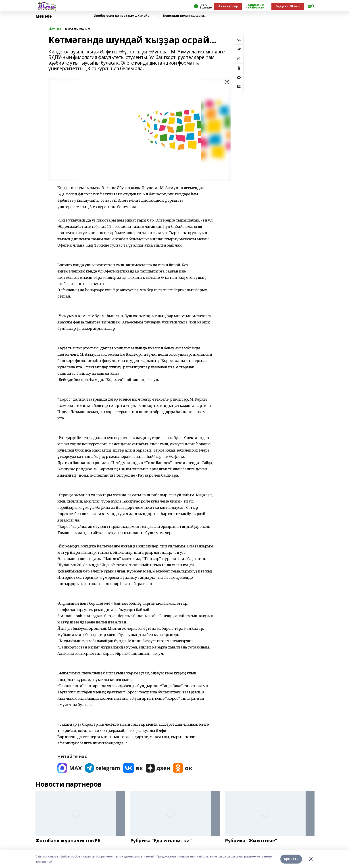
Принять (291, 859)
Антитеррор (228, 6)
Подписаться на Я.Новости (255, 6)
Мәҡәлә (44, 16)
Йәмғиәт (56, 29)
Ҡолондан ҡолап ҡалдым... (185, 16)
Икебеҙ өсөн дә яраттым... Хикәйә (122, 16)
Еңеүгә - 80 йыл (288, 6)
